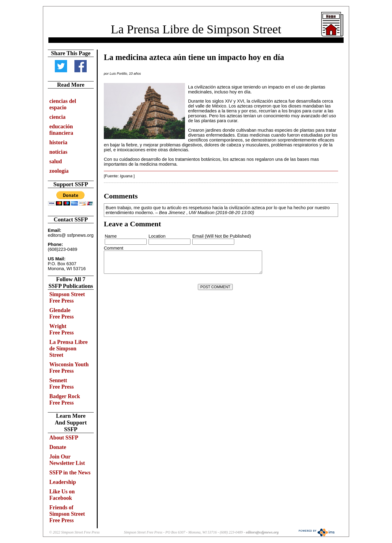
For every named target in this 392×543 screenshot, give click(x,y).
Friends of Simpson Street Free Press (67, 514)
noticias (58, 152)
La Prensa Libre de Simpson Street (196, 29)
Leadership (63, 482)
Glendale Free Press (62, 313)
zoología (59, 171)
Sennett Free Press (62, 384)
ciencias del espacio (63, 104)
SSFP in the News (70, 473)
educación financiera (61, 130)
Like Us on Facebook (62, 495)
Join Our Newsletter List (67, 460)
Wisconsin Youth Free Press (69, 368)
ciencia (57, 117)
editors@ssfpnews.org (262, 532)
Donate (58, 447)
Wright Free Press (62, 329)
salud (56, 161)
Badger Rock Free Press (65, 400)
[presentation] (151, 287)
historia (58, 142)
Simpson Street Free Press (67, 298)
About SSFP (64, 438)
